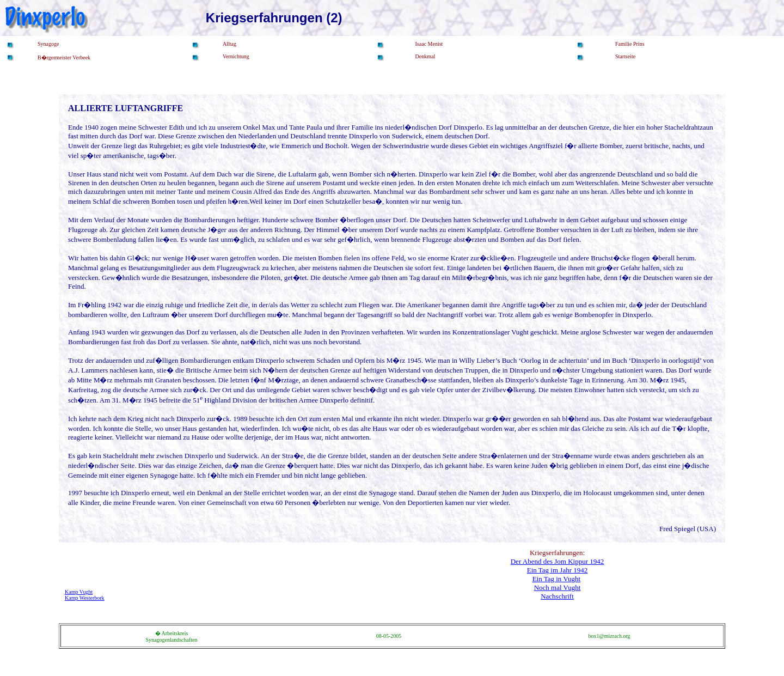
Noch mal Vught (558, 587)
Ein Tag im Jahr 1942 (558, 570)
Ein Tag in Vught (556, 579)
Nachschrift (557, 596)
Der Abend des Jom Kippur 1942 (558, 561)
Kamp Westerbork (85, 598)
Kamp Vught (79, 592)
